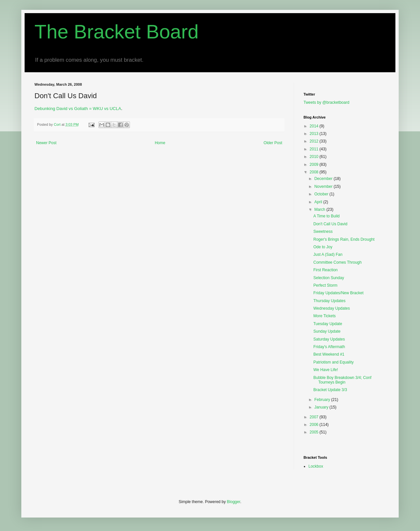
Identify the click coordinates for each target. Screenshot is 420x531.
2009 (315, 165)
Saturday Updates (329, 339)
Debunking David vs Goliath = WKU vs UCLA (78, 109)
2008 (315, 172)
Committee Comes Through (337, 262)
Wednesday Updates (332, 308)
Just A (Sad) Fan (328, 254)
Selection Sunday (329, 278)
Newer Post (46, 143)
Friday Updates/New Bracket (338, 293)
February (323, 400)
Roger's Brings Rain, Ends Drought (344, 239)
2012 (315, 141)
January (322, 407)
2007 (315, 417)
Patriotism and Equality (334, 362)
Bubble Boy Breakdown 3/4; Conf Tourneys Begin (342, 380)
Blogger (233, 502)
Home (160, 143)
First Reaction (325, 270)
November (324, 187)
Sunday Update (327, 331)
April (319, 202)
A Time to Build (326, 216)
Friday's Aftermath (329, 347)
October (322, 194)
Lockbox (316, 466)
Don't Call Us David (330, 224)
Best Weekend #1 (329, 354)
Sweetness (323, 232)
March (320, 210)
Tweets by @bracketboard (326, 102)
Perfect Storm (325, 285)
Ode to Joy (323, 247)
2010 (315, 157)
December (324, 179)
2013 (315, 134)
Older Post (273, 143)
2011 (315, 149)
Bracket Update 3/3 (330, 390)
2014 (315, 126)
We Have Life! (326, 370)
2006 (315, 425)
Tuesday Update (328, 324)
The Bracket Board (116, 32)
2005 (315, 432)
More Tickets (325, 316)
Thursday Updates (329, 301)
